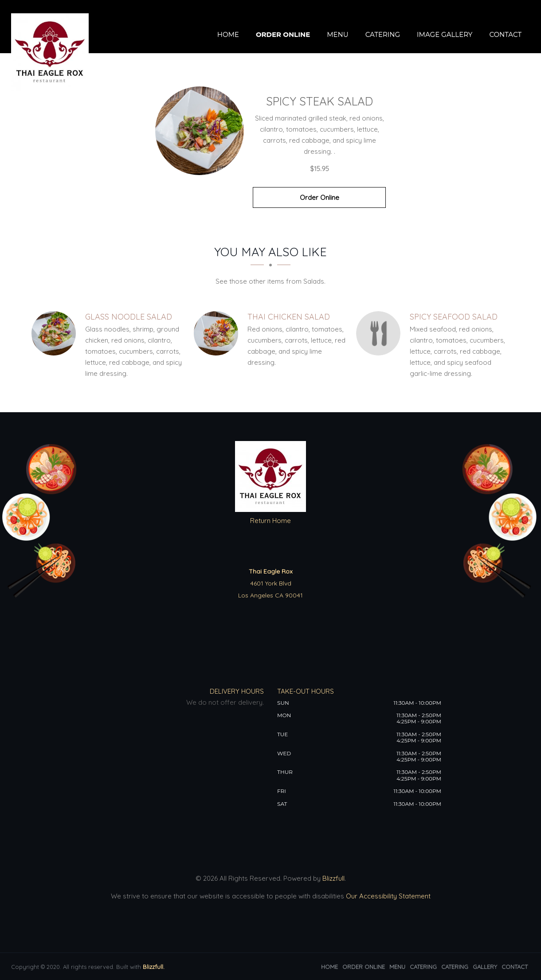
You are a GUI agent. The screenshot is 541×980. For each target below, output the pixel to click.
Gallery (485, 967)
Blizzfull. (154, 967)
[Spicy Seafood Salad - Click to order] (380, 333)
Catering (383, 34)
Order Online (283, 34)
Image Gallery (445, 34)
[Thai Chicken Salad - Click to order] (218, 333)
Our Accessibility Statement (387, 896)
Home (228, 34)
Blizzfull (333, 878)
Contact (505, 34)
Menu (337, 34)
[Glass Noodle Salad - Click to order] (56, 333)
